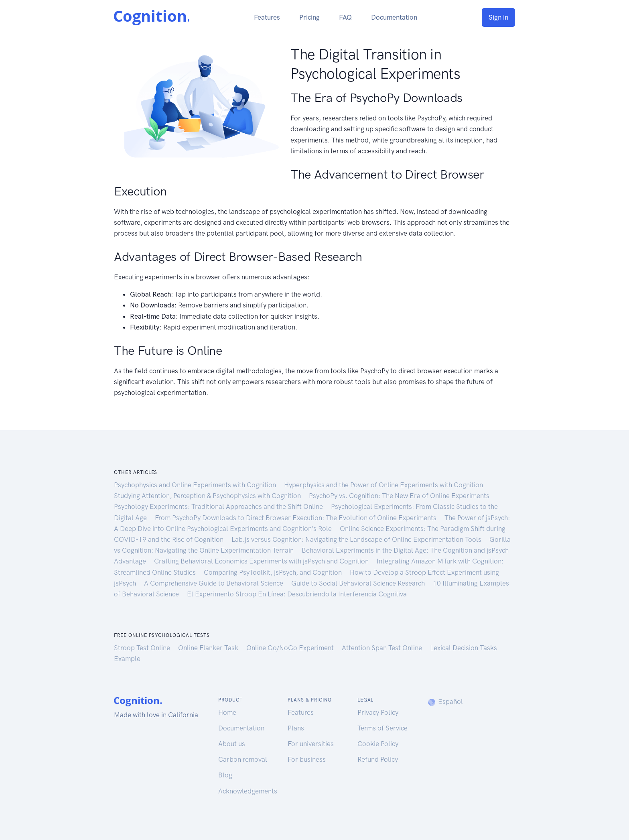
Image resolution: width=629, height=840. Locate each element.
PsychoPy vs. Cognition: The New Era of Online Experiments (399, 496)
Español (445, 702)
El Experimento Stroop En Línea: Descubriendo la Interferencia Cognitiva (297, 594)
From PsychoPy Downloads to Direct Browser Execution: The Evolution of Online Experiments (296, 518)
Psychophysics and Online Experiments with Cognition (196, 485)
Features (267, 17)
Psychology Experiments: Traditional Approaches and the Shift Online (219, 506)
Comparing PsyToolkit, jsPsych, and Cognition (274, 572)
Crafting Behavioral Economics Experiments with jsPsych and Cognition (262, 561)
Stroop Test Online (143, 648)
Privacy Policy (378, 712)
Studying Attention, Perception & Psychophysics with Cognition (208, 496)
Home (227, 712)
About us (232, 744)
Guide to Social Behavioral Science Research (359, 583)
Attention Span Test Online (383, 648)
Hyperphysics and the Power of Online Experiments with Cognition (383, 485)
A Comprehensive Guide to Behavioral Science (214, 583)
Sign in (498, 17)
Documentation (394, 17)
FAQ (345, 17)
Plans (296, 728)
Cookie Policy (378, 744)
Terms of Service (382, 728)
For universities (311, 744)
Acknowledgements (248, 791)
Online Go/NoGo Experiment (291, 648)
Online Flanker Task (209, 648)
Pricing (309, 17)
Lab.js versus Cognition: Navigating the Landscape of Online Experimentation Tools (357, 539)
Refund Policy (378, 759)
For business (307, 759)
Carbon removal (243, 759)
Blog (225, 775)
